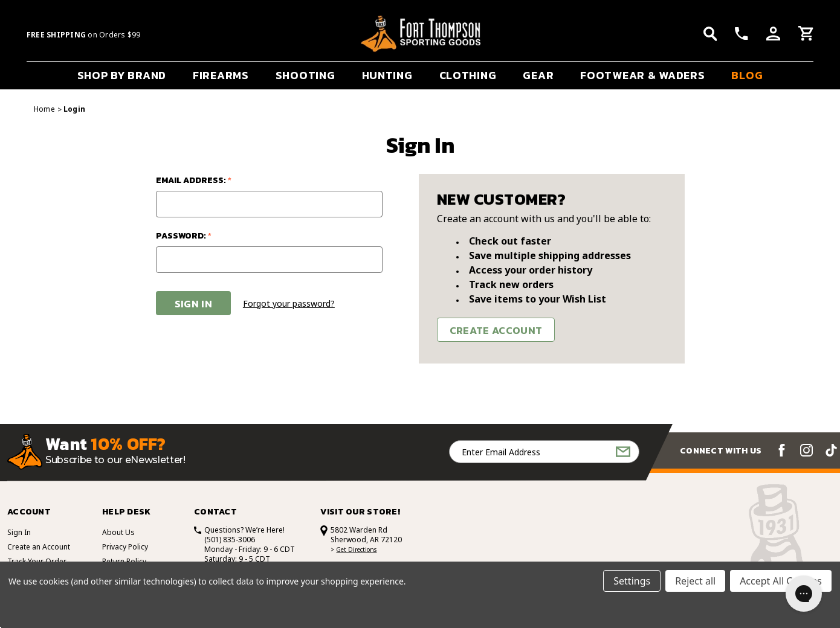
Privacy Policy (125, 547)
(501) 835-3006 (230, 540)
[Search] (710, 34)
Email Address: (194, 180)
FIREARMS (221, 75)
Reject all (695, 581)
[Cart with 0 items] (806, 35)
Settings (632, 581)
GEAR (538, 75)
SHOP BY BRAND (122, 75)
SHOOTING (305, 75)
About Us (118, 532)
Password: (184, 236)
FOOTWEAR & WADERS (642, 75)
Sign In (19, 532)
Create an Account (39, 547)
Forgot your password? (289, 303)
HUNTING (387, 75)
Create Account (496, 330)
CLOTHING (468, 75)
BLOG (747, 75)
